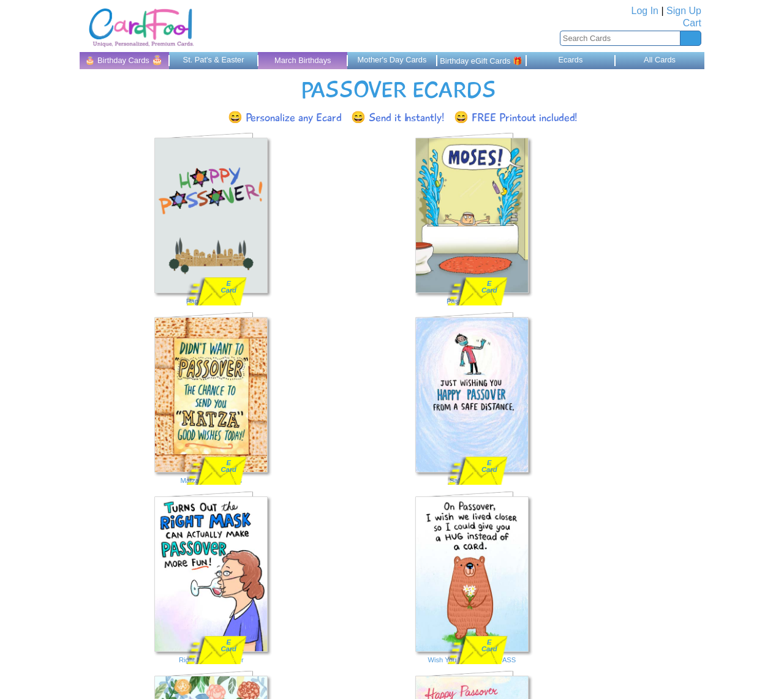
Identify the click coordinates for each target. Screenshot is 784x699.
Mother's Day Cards (392, 60)
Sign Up (684, 11)
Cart (692, 23)
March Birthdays (303, 60)
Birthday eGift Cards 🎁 (481, 61)
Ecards (570, 60)
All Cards (660, 60)
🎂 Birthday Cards (124, 60)
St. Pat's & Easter (214, 60)
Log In (645, 11)
